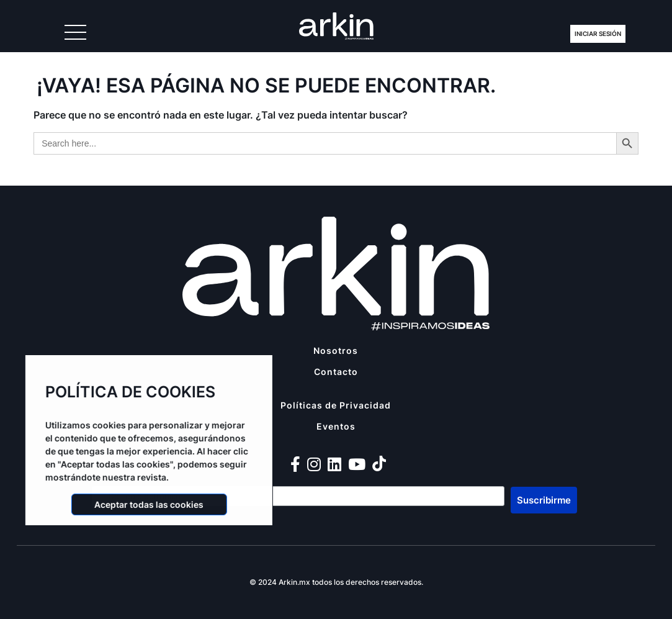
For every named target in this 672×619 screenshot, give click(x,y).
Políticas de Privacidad (336, 405)
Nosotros (336, 350)
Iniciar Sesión (598, 34)
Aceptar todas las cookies (145, 504)
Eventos (336, 426)
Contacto (336, 372)
